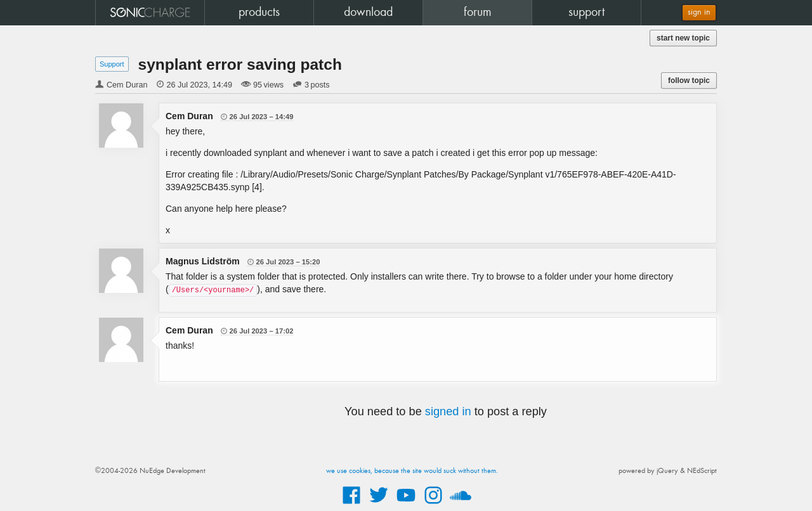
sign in (699, 12)
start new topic (683, 38)
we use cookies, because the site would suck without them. (412, 471)
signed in (448, 411)
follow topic (689, 81)
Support (112, 64)
